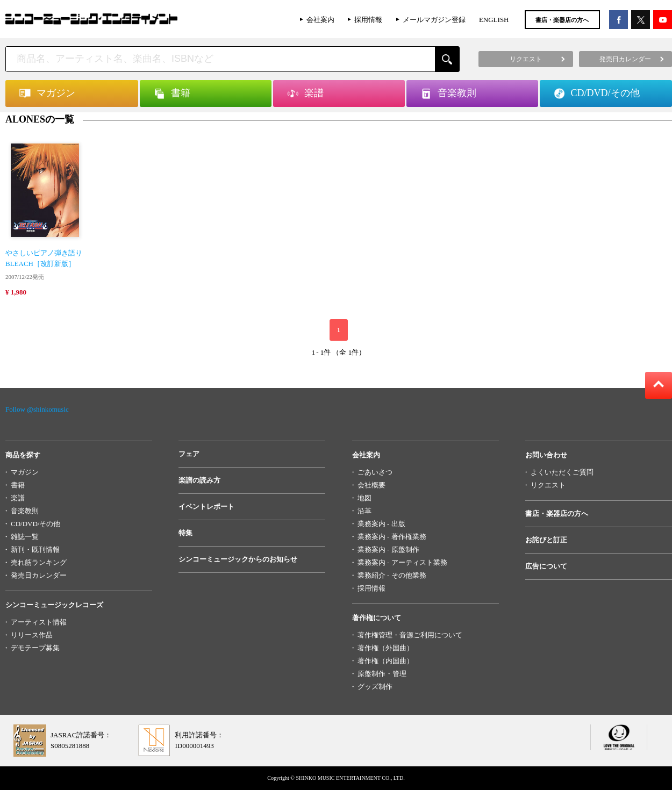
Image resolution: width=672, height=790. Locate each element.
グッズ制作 (375, 687)
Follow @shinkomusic (37, 409)
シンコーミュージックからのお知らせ (238, 559)
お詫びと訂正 (546, 540)
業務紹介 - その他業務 (392, 575)
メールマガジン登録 (434, 20)
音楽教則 (25, 511)
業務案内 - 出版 (381, 524)
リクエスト (548, 485)
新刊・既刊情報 (35, 550)
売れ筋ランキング (39, 562)
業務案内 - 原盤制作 (388, 550)
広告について (546, 566)
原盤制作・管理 (382, 674)
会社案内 (320, 20)
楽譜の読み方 (199, 480)
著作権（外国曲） (385, 648)
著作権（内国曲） (385, 661)
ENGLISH (494, 20)
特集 (185, 533)
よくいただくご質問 (562, 472)
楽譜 (18, 498)
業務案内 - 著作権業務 (392, 537)
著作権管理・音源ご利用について (410, 635)
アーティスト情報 (39, 622)
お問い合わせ (546, 455)
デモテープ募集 (35, 648)
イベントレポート (206, 507)
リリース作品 (32, 635)
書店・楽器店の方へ (562, 20)
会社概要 (371, 485)
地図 (364, 498)
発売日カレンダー (39, 575)
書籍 (18, 485)
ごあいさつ (375, 472)
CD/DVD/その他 (35, 524)
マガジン (25, 472)
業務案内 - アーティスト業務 (402, 562)
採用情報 (368, 20)
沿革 (364, 511)
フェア (189, 454)
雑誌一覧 (25, 537)
